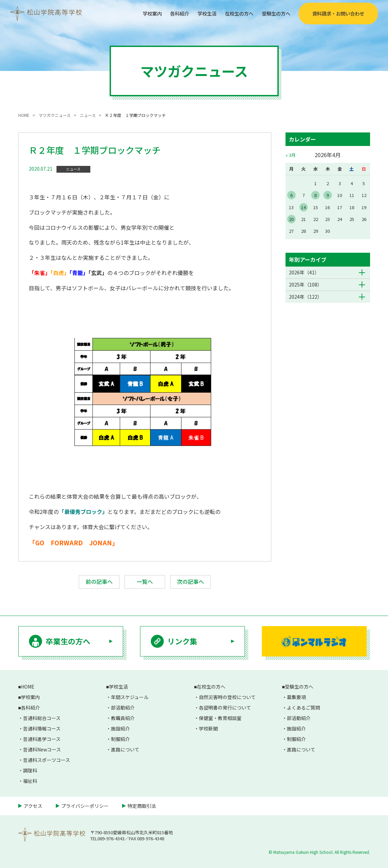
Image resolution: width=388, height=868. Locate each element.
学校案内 (137, 13)
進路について (125, 749)
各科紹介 (167, 13)
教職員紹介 (123, 718)
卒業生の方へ (68, 641)
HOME (28, 687)
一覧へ (145, 581)
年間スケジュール (130, 697)
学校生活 (198, 13)
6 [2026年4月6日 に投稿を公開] (291, 195)
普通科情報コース (42, 728)
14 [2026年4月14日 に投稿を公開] (303, 207)
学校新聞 (208, 728)
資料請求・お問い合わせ (338, 14)
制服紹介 (120, 739)
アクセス (33, 806)
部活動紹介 (123, 708)
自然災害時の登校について (227, 697)
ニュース (73, 169)
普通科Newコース (42, 749)
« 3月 (291, 155)
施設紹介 (120, 728)
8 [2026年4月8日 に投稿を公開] (315, 195)
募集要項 (296, 697)
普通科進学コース (42, 739)
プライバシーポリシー (85, 806)
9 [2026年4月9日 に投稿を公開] (328, 195)
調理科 (30, 770)
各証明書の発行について (225, 708)
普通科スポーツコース (47, 760)
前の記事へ (99, 581)
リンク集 (182, 641)
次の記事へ (190, 581)
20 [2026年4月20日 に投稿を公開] (291, 219)
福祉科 (30, 781)
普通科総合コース (42, 718)
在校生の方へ (233, 13)
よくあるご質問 (303, 708)
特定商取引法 (142, 806)
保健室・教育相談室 (220, 718)
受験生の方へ (274, 13)
